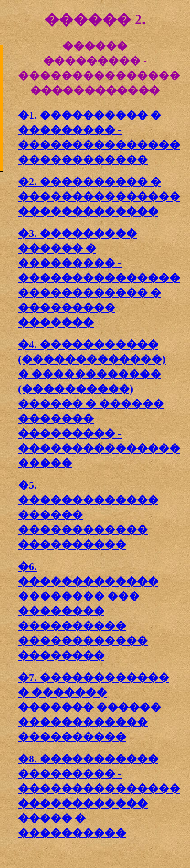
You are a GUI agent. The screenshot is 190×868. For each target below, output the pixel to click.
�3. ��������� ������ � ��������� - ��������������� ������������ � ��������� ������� (99, 278)
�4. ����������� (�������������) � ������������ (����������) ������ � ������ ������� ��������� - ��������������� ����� (99, 404)
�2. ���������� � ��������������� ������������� (99, 196)
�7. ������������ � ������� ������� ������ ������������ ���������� (94, 707)
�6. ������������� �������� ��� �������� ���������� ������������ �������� (88, 611)
